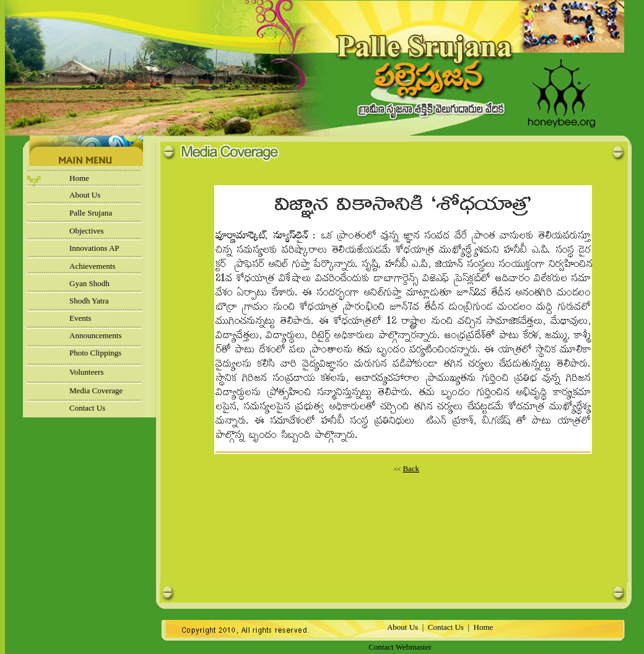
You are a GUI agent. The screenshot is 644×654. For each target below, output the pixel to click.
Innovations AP (94, 248)
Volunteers (86, 372)
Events (80, 318)
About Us (85, 195)
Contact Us (87, 408)
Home (79, 178)
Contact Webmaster (400, 647)
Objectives (87, 231)
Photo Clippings (95, 353)
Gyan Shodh (89, 283)
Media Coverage (96, 390)
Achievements (92, 266)
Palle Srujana (91, 213)
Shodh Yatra (89, 301)
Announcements (95, 335)
